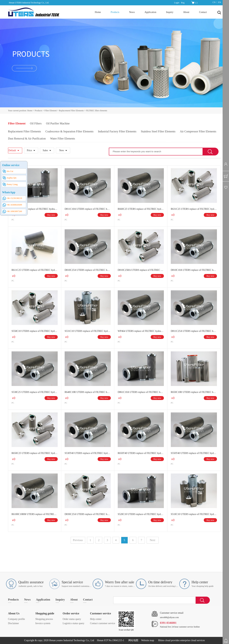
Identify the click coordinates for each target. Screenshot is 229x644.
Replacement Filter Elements (71, 111)
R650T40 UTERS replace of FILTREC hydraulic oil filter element (141, 453)
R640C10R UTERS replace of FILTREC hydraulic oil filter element (88, 392)
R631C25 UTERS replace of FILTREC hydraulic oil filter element (194, 209)
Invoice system (43, 623)
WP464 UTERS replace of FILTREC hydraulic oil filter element (141, 331)
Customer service (100, 613)
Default (12, 150)
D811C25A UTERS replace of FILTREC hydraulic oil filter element (194, 331)
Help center (96, 619)
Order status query (72, 619)
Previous (78, 540)
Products (39, 111)
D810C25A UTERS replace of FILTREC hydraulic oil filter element (88, 270)
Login (177, 3)
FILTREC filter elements (97, 111)
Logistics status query (73, 623)
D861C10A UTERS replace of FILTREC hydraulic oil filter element (141, 392)
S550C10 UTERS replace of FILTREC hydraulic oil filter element (35, 331)
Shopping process (44, 619)
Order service (71, 613)
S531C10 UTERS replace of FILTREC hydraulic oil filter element (88, 331)
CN (214, 2)
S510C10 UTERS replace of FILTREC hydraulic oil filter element (194, 514)
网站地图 (133, 640)
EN (220, 2)
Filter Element (51, 111)
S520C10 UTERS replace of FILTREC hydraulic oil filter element (141, 514)
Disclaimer (13, 623)
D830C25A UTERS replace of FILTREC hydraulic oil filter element (88, 514)
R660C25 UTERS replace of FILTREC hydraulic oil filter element (141, 209)
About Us (14, 613)
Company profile (16, 619)
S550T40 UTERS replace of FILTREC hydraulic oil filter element (194, 453)
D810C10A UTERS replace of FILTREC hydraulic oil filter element (194, 270)
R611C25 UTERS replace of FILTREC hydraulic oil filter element (35, 270)
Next (152, 540)
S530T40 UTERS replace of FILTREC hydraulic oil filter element (88, 453)
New (62, 150)
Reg (183, 3)
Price (29, 150)
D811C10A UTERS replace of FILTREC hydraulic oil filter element (88, 209)
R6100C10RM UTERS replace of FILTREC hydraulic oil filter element (35, 514)
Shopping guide (45, 613)
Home (98, 12)
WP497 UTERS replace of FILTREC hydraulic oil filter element (35, 209)
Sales (45, 150)
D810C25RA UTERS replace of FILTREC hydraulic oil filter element (141, 270)
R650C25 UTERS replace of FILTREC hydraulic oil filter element (35, 453)
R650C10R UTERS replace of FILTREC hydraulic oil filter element (194, 392)
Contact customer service (103, 623)
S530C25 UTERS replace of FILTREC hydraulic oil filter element (35, 392)
